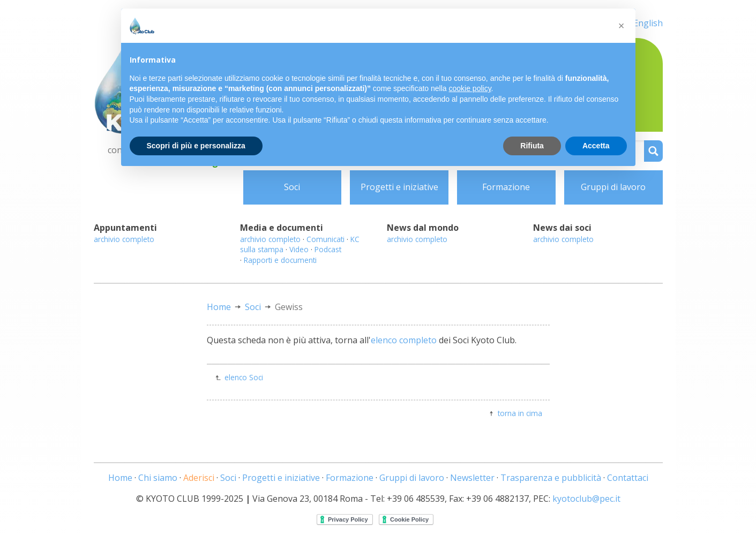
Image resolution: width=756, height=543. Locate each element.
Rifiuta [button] (532, 146)
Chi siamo (158, 478)
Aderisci (199, 478)
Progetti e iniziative (399, 187)
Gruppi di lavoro (613, 187)
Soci (292, 187)
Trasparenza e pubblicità (551, 478)
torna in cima (520, 413)
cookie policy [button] (470, 88)
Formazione (506, 187)
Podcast (328, 249)
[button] (622, 26)
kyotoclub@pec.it (586, 499)
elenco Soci (244, 377)
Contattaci (628, 478)
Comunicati (325, 239)
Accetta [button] (596, 146)
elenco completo (404, 340)
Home (219, 307)
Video (299, 249)
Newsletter (472, 478)
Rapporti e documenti (280, 260)
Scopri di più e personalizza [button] (196, 146)
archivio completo (124, 239)
